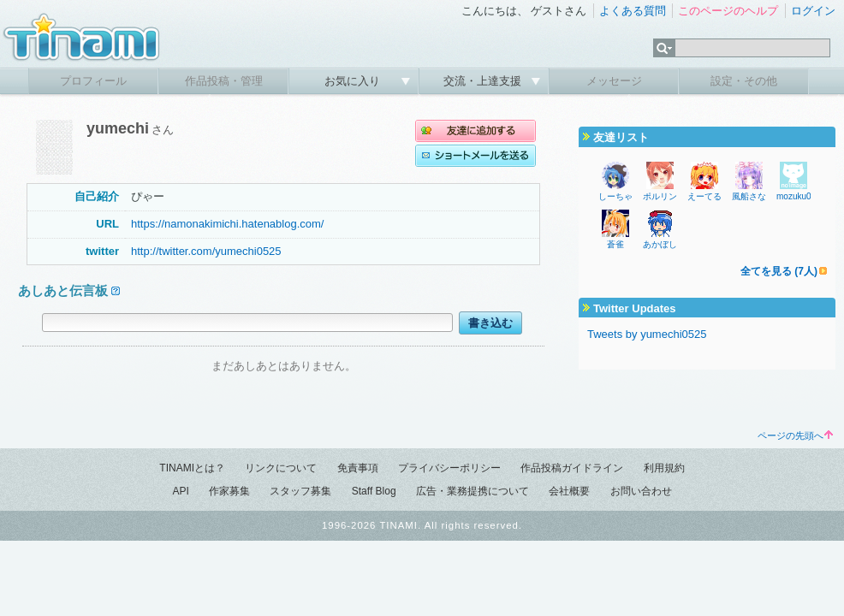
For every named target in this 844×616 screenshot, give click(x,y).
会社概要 (569, 491)
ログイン (813, 11)
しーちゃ (615, 196)
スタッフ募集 (300, 491)
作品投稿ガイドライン (572, 468)
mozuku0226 (801, 196)
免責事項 (358, 468)
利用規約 (664, 468)
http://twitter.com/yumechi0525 (206, 251)
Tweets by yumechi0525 (647, 334)
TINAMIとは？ (192, 468)
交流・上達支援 (484, 81)
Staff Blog (374, 491)
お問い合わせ (641, 491)
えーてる (704, 196)
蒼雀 (615, 244)
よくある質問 (633, 11)
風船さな (749, 196)
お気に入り (354, 81)
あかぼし (660, 244)
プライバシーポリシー (449, 468)
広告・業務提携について (473, 491)
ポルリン (660, 196)
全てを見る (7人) (779, 271)
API (180, 491)
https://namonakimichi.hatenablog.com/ (227, 224)
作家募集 (229, 491)
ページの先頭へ (795, 435)
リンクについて (281, 468)
